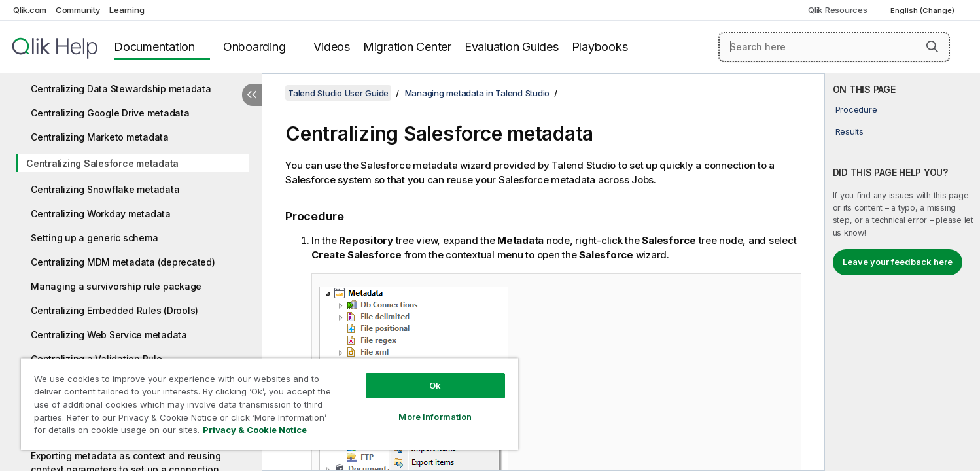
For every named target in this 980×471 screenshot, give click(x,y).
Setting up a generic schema (94, 238)
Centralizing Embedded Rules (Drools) (114, 310)
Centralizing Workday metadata (101, 214)
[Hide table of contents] (252, 95)
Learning (127, 10)
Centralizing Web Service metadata (109, 335)
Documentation (154, 47)
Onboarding (254, 47)
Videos (332, 47)
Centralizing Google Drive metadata (110, 113)
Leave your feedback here (898, 262)
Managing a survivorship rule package (116, 286)
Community (78, 10)
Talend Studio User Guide (338, 93)
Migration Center (407, 47)
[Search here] (834, 47)
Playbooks (600, 47)
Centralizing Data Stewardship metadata (121, 89)
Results (849, 131)
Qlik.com (30, 10)
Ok (435, 385)
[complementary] (902, 272)
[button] (932, 46)
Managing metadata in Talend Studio (478, 93)
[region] (270, 404)
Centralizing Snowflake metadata (105, 189)
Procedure (856, 109)
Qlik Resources (838, 10)
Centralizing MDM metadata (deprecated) (123, 262)
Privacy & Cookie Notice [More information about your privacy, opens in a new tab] (255, 430)
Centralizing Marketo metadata (100, 137)
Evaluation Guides (512, 47)
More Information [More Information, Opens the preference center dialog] (435, 417)
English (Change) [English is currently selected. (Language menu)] (923, 10)
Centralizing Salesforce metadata (102, 163)
